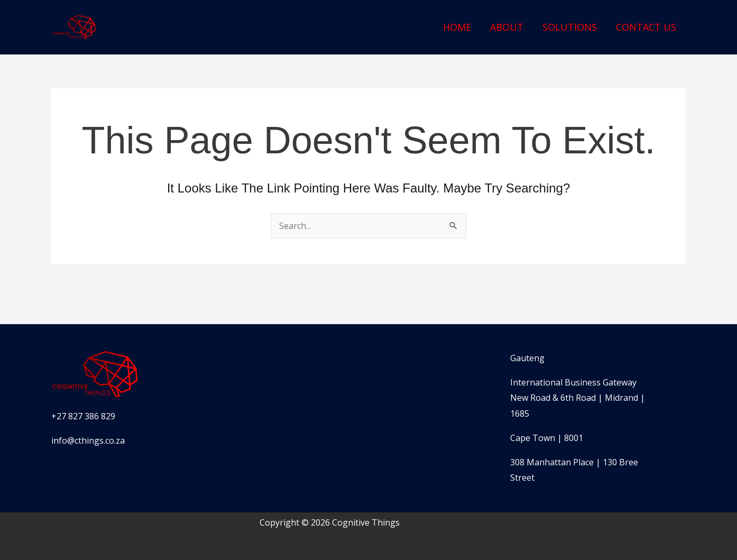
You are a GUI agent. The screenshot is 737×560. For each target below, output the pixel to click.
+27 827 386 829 (83, 416)
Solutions (570, 27)
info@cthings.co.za (88, 440)
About (507, 27)
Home (457, 27)
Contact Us (646, 27)
